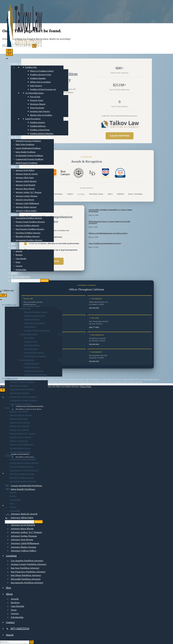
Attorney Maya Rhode (25, 189)
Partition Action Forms (40, 130)
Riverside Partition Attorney (28, 237)
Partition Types (17, 137)
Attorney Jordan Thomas (26, 196)
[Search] (32, 642)
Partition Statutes (37, 123)
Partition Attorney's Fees (41, 75)
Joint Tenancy (36, 86)
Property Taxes (37, 100)
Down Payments (37, 108)
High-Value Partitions (25, 145)
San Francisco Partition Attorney (30, 229)
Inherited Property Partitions (28, 141)
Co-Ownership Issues (34, 93)
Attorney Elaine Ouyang (26, 207)
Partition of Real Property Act (43, 89)
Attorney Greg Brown (25, 200)
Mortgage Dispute (38, 104)
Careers (19, 266)
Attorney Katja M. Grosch (27, 174)
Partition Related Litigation (42, 134)
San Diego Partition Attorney (28, 233)
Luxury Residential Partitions (28, 148)
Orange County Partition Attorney (30, 222)
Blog (13, 244)
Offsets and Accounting (40, 82)
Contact (14, 273)
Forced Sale (35, 97)
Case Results (21, 259)
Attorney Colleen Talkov (26, 211)
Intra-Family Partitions (26, 152)
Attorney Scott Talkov (25, 170)
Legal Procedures (33, 119)
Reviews (19, 255)
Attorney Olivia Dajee (25, 178)
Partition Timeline (38, 78)
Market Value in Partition (41, 115)
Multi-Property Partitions (26, 163)
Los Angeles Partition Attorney (29, 218)
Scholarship (21, 270)
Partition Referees (38, 126)
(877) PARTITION (20, 277)
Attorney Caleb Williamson (27, 203)
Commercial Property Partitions (29, 159)
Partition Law (17, 64)
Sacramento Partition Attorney (29, 240)
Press (18, 262)
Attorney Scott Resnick (25, 185)
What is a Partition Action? (42, 71)
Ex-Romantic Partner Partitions (29, 156)
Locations (15, 215)
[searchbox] (25, 281)
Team (13, 167)
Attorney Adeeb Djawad (26, 181)
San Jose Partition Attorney (27, 226)
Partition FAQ (31, 67)
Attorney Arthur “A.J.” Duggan (29, 192)
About (13, 248)
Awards (19, 251)
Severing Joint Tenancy (40, 111)
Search (10, 635)
